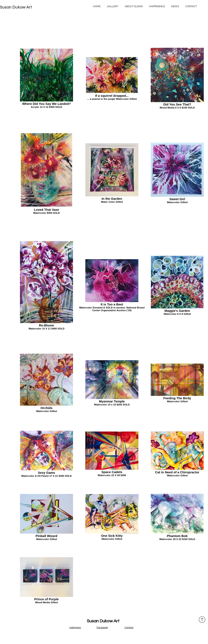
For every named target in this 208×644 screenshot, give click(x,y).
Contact (129, 628)
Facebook (102, 628)
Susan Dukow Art (16, 7)
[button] (113, 6)
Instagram (75, 628)
